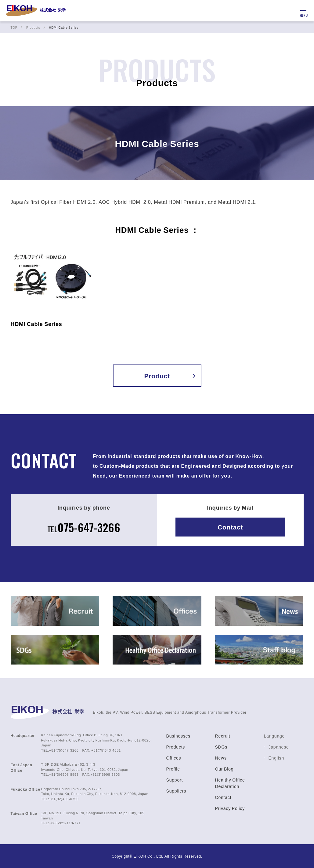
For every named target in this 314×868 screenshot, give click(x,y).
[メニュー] (303, 11)
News (221, 758)
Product (157, 376)
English (276, 758)
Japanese (278, 747)
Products (176, 747)
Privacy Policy (230, 808)
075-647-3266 (84, 527)
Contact (230, 527)
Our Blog (224, 769)
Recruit (222, 736)
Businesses (179, 736)
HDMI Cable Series (37, 324)
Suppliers (176, 791)
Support (175, 780)
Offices (174, 758)
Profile (173, 769)
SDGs (221, 747)
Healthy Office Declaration (230, 783)
